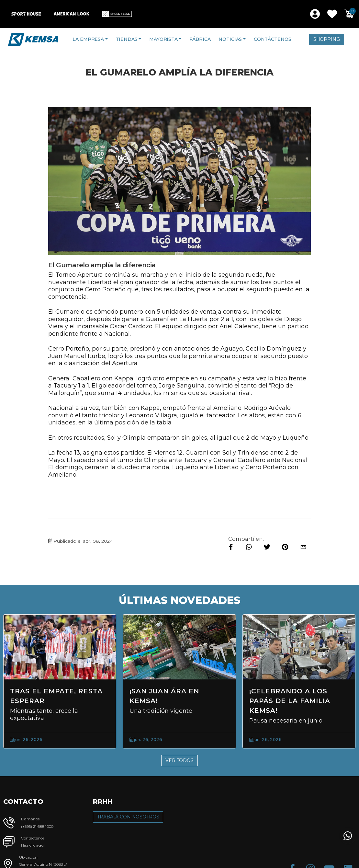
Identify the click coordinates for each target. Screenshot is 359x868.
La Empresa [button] (88, 39)
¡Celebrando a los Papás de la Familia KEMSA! (290, 701)
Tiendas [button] (127, 39)
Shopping (327, 39)
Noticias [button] (230, 39)
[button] (332, 14)
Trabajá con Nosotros (128, 817)
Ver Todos (179, 760)
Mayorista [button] (163, 39)
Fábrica (200, 39)
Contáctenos (272, 39)
